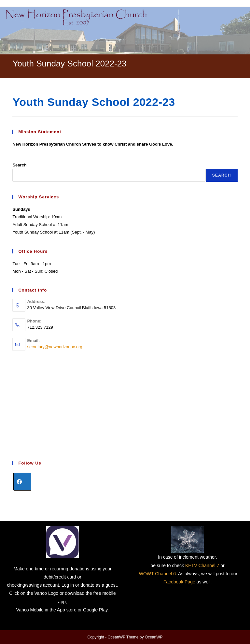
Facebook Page (179, 582)
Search (19, 165)
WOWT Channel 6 (157, 574)
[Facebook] (22, 482)
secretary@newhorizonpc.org (55, 347)
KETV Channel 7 (202, 565)
